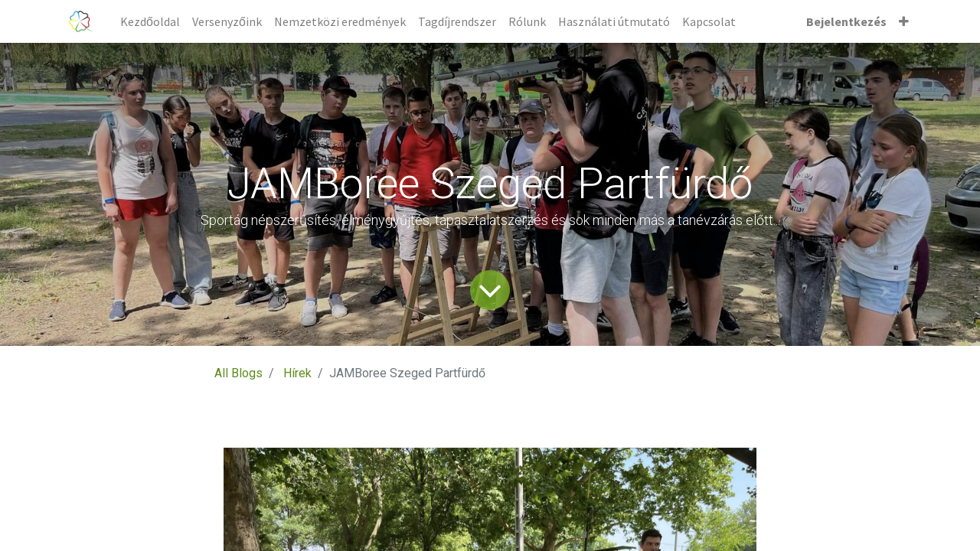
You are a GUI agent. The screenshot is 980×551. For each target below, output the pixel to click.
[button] (904, 21)
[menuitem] (150, 21)
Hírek (297, 373)
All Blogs (238, 373)
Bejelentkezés (846, 21)
